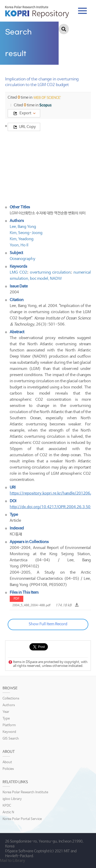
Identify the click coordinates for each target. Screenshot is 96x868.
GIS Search (11, 739)
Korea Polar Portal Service (22, 819)
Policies (8, 769)
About (7, 762)
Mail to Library (13, 861)
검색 (64, 29)
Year (6, 712)
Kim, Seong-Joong (26, 233)
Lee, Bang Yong (23, 227)
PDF (17, 599)
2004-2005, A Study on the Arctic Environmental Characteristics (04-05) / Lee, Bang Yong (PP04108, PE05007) (50, 579)
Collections (11, 699)
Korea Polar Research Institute (25, 792)
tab (82, 11)
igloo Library (12, 799)
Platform (9, 725)
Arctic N (8, 812)
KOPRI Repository (37, 12)
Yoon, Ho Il (19, 245)
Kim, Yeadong (22, 239)
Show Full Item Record (48, 624)
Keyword (9, 732)
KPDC (7, 806)
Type (6, 719)
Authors (9, 705)
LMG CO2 (18, 272)
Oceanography (23, 259)
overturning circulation (50, 272)
